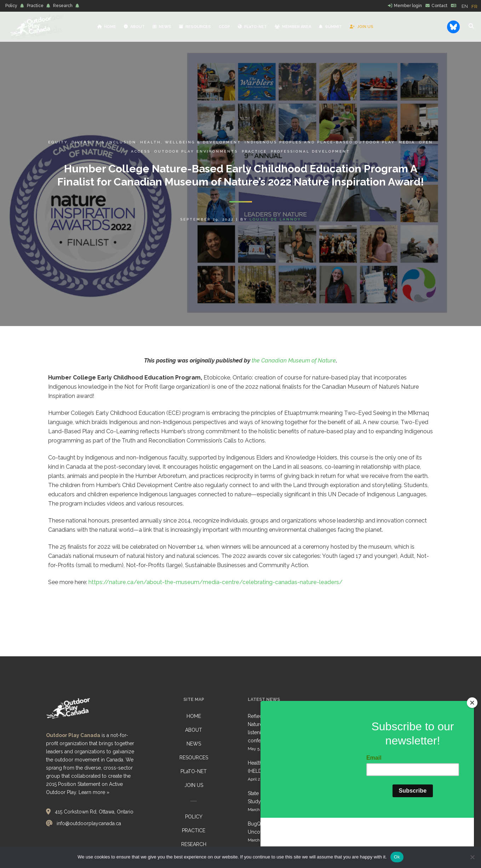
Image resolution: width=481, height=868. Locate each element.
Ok (397, 857)
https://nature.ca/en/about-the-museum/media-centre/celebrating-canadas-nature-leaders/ (216, 582)
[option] (474, 7)
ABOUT (194, 730)
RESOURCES (194, 758)
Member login (408, 6)
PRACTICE (194, 830)
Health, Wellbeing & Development (190, 142)
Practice (35, 6)
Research (63, 6)
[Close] (472, 746)
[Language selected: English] (471, 6)
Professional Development (310, 151)
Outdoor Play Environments (196, 151)
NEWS (194, 744)
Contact (439, 6)
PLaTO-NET (194, 771)
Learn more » (94, 792)
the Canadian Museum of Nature (294, 361)
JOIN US (194, 785)
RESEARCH (194, 844)
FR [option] (474, 7)
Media (407, 142)
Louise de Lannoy (275, 219)
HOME (194, 716)
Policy (11, 6)
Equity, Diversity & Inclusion (92, 142)
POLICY (194, 817)
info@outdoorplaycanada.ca (89, 823)
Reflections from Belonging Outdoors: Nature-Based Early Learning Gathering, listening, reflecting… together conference (293, 728)
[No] (472, 857)
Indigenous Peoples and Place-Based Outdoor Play (320, 142)
